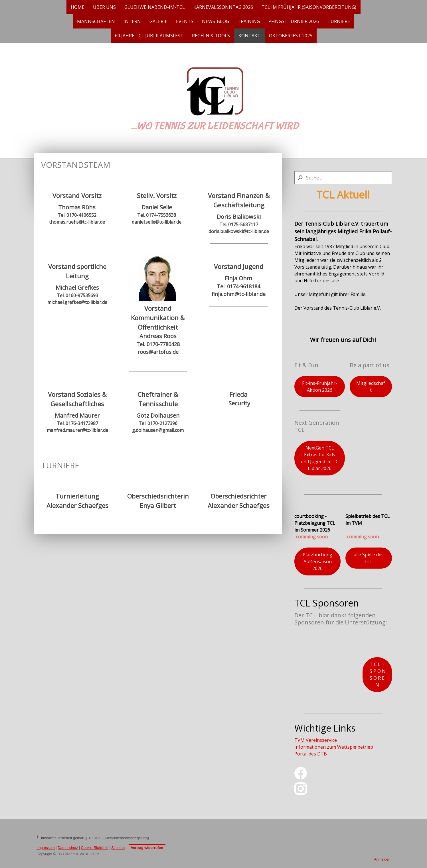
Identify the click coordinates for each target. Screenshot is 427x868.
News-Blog (215, 21)
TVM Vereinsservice (316, 740)
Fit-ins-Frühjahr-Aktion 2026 (320, 387)
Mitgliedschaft (371, 387)
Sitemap (118, 848)
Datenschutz (68, 848)
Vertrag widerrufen (147, 848)
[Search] (343, 178)
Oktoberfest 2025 (291, 36)
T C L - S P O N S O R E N (377, 675)
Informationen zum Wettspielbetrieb (334, 747)
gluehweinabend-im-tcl (155, 7)
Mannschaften (96, 21)
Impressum (46, 848)
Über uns (104, 7)
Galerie (158, 21)
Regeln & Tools (211, 36)
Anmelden (382, 859)
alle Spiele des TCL (369, 558)
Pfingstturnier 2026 (294, 21)
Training (249, 21)
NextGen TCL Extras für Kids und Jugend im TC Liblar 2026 (320, 458)
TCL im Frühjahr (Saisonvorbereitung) (309, 7)
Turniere (339, 21)
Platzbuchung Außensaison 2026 (317, 561)
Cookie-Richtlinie (95, 848)
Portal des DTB (311, 754)
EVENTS (185, 21)
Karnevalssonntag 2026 (223, 7)
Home (78, 7)
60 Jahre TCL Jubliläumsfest (149, 36)
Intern (132, 21)
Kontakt (249, 36)
